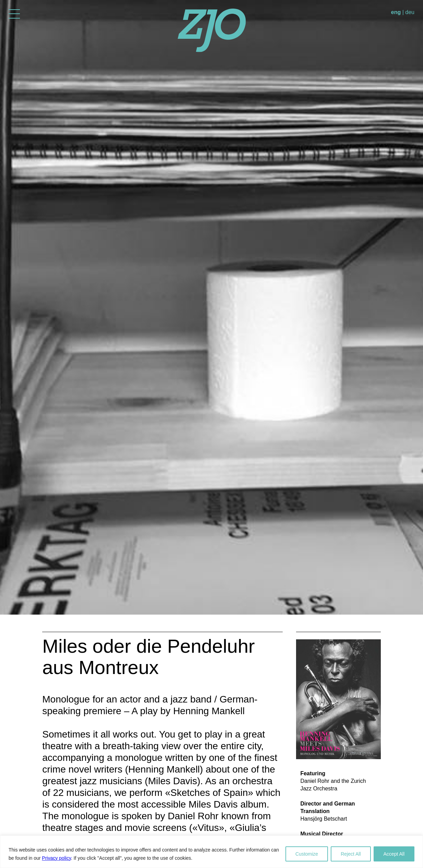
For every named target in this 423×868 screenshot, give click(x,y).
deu (410, 12)
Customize (307, 854)
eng (396, 12)
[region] (212, 852)
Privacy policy (56, 858)
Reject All (351, 854)
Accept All (394, 854)
